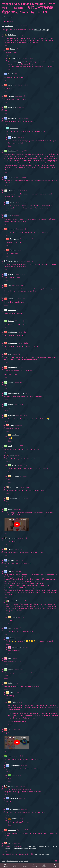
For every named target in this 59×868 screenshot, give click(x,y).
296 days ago (17, 274)
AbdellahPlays (12, 118)
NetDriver (13, 49)
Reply (6, 45)
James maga (12, 229)
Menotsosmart (12, 310)
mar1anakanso (14, 128)
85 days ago (18, 74)
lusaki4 (10, 446)
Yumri (10, 571)
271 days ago (20, 229)
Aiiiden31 (10, 274)
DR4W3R (14, 138)
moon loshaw (12, 416)
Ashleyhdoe (11, 299)
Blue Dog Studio (13, 538)
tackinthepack (12, 107)
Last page (45, 30)
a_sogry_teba (14, 487)
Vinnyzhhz (11, 670)
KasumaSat (11, 74)
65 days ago (24, 59)
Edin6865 (10, 405)
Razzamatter (12, 786)
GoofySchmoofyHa (15, 766)
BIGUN (10, 509)
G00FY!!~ (11, 191)
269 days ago (25, 647)
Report (21, 861)
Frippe (12, 456)
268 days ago (24, 239)
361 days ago (21, 310)
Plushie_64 (11, 321)
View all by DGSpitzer (12, 861)
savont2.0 (11, 549)
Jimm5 (10, 628)
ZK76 (9, 354)
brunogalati (11, 96)
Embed (26, 861)
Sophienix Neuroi (13, 261)
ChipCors (14, 819)
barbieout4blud (12, 830)
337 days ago (24, 435)
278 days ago (22, 261)
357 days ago (19, 299)
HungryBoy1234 (16, 647)
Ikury (9, 216)
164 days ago (22, 128)
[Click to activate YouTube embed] (17, 525)
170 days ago (20, 107)
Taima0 (12, 425)
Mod (20, 62)
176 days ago (20, 151)
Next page (38, 30)
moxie (10, 756)
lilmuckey (10, 382)
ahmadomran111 (12, 332)
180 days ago (17, 177)
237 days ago (15, 216)
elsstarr (10, 177)
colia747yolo (11, 560)
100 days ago (19, 85)
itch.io (4, 861)
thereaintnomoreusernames (16, 393)
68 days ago (20, 35)
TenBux (10, 683)
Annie (9, 658)
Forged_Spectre (15, 239)
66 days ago (20, 49)
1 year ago (21, 332)
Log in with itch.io (8, 26)
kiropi (9, 286)
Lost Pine (11, 729)
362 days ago (19, 321)
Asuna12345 (11, 85)
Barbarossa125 (14, 798)
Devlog (44, 866)
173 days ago (20, 118)
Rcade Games (12, 35)
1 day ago (19, 250)
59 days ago (21, 138)
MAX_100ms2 (12, 151)
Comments (34, 866)
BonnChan (13, 250)
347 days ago (19, 425)
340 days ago (16, 286)
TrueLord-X (13, 601)
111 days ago (19, 96)
